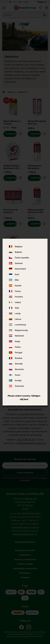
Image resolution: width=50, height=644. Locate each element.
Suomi (17, 375)
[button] (4, 8)
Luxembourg (20, 325)
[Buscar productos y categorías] (25, 16)
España (18, 286)
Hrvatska (19, 297)
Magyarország (21, 330)
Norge (17, 341)
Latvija (18, 314)
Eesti (17, 274)
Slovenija (19, 364)
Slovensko (19, 369)
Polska (18, 347)
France (18, 291)
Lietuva (18, 319)
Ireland (18, 302)
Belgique (19, 246)
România (19, 358)
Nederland (19, 336)
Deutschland (20, 269)
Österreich (19, 386)
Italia (17, 308)
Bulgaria (18, 252)
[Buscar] (45, 16)
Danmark (19, 263)
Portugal (18, 353)
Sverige (18, 381)
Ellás (17, 280)
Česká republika (22, 258)
